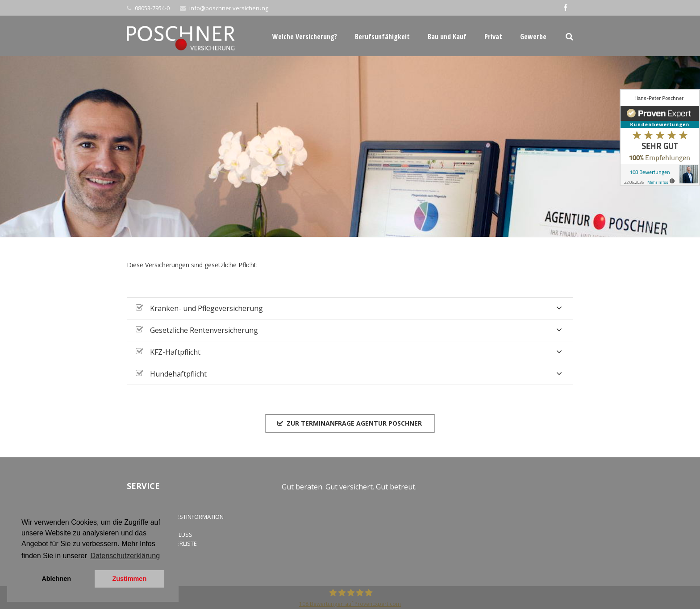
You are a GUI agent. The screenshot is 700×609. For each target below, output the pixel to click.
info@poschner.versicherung (229, 8)
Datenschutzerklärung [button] (125, 556)
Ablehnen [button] (56, 579)
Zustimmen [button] (129, 579)
